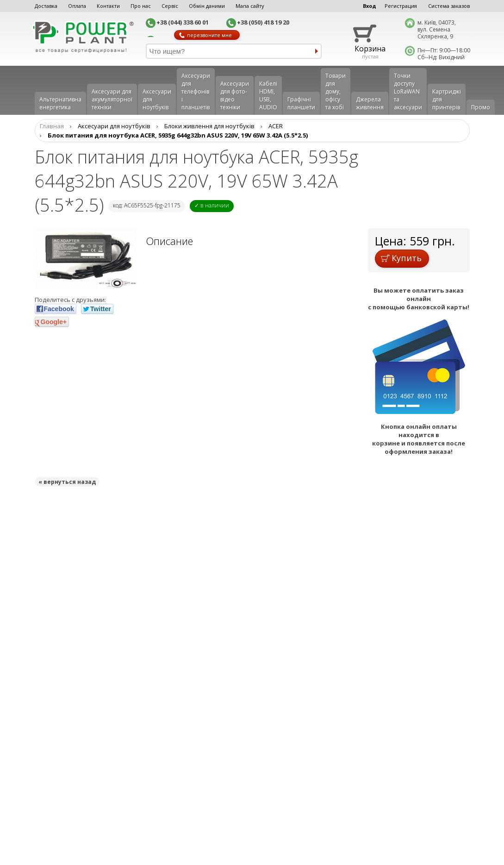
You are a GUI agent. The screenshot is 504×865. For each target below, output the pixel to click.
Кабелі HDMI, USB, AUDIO (268, 95)
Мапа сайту (250, 6)
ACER (276, 126)
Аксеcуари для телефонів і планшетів (196, 91)
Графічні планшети (301, 103)
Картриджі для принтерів (447, 99)
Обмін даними (207, 6)
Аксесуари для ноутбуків (157, 99)
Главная (52, 126)
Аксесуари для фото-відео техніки (235, 95)
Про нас (141, 6)
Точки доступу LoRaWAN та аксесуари (408, 91)
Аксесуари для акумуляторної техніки (112, 99)
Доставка (46, 6)
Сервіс (170, 6)
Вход (370, 6)
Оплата (77, 6)
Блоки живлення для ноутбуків (209, 126)
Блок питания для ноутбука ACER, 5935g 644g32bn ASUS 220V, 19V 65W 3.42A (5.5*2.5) (178, 135)
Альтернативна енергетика (60, 103)
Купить (401, 258)
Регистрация (401, 6)
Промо (481, 107)
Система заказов (449, 6)
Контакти (108, 6)
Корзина (370, 49)
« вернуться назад (67, 482)
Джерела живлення (370, 103)
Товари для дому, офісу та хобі (336, 91)
